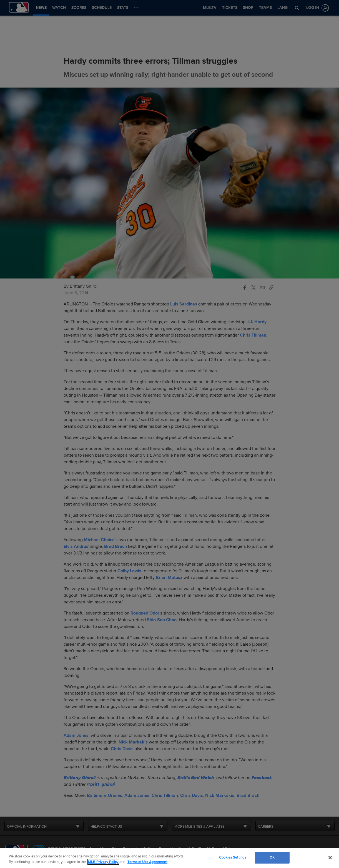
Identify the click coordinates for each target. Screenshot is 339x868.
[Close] (330, 857)
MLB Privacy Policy (103, 862)
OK (272, 857)
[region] (169, 858)
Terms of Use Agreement (147, 862)
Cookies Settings (233, 857)
